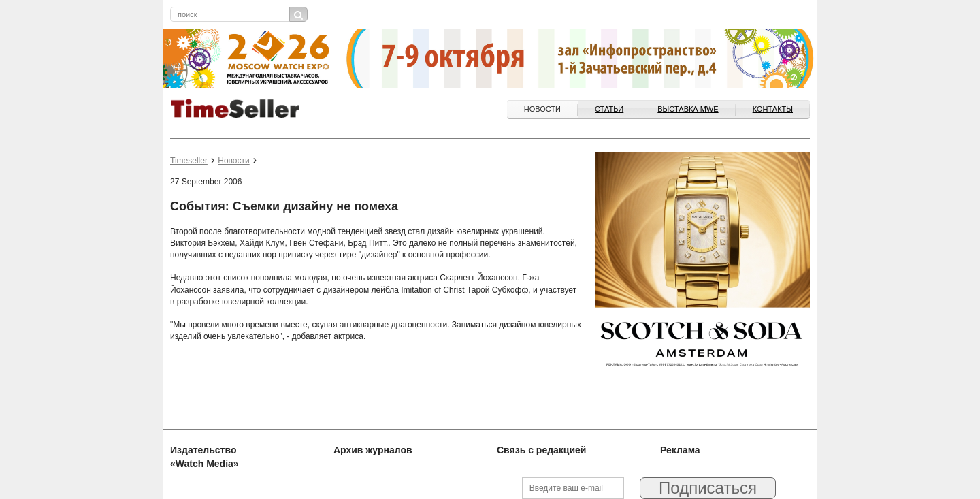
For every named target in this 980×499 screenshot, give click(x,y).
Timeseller (189, 161)
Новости (542, 109)
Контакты (773, 109)
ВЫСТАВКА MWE (688, 109)
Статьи (609, 109)
